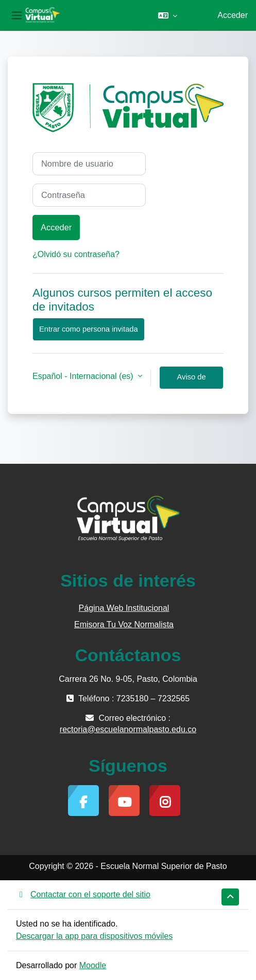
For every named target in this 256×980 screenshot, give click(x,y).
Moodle (93, 965)
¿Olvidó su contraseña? (76, 254)
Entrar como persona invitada (89, 329)
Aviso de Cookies (192, 381)
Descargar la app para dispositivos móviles (94, 936)
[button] (168, 15)
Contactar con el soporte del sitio (83, 894)
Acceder (233, 15)
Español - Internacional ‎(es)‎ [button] (84, 376)
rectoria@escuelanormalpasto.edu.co (128, 729)
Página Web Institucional (124, 608)
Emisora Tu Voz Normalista (124, 624)
